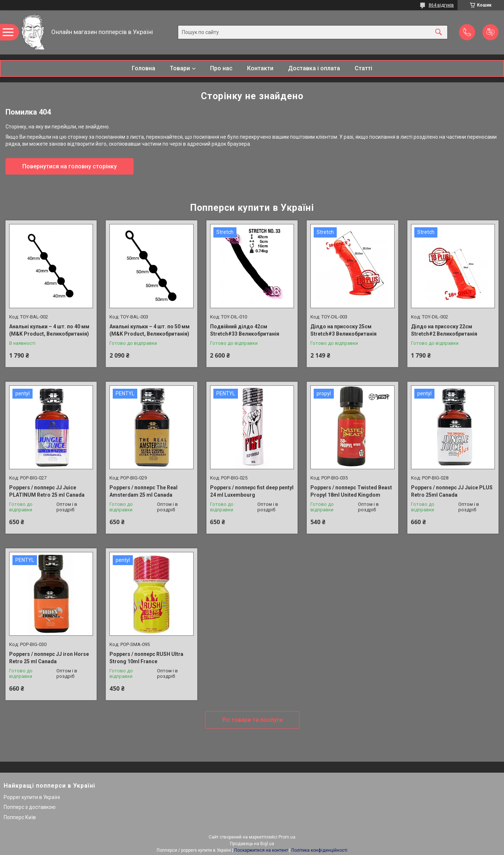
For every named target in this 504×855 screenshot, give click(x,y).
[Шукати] (438, 32)
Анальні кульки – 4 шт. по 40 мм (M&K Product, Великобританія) (49, 330)
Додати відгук (490, 32)
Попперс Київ (20, 817)
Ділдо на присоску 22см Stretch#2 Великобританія (444, 330)
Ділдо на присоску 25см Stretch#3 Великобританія (344, 330)
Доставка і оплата (314, 68)
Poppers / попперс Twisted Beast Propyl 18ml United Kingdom (351, 491)
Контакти (260, 68)
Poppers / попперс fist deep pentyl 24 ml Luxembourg (252, 491)
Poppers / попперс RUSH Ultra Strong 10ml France (146, 658)
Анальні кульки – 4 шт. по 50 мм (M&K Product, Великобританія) (150, 330)
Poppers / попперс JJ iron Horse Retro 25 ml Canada (49, 658)
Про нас (221, 68)
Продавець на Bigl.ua (252, 844)
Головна (143, 68)
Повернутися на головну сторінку (70, 166)
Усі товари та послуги (252, 720)
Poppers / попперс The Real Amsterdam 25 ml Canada (143, 491)
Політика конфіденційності (319, 850)
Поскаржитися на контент (261, 850)
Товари (180, 68)
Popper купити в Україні (32, 797)
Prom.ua (287, 837)
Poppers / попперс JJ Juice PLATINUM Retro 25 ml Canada (47, 491)
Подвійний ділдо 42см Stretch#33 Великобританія (245, 330)
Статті (363, 68)
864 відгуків (441, 5)
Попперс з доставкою (30, 807)
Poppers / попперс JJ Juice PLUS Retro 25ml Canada (452, 491)
